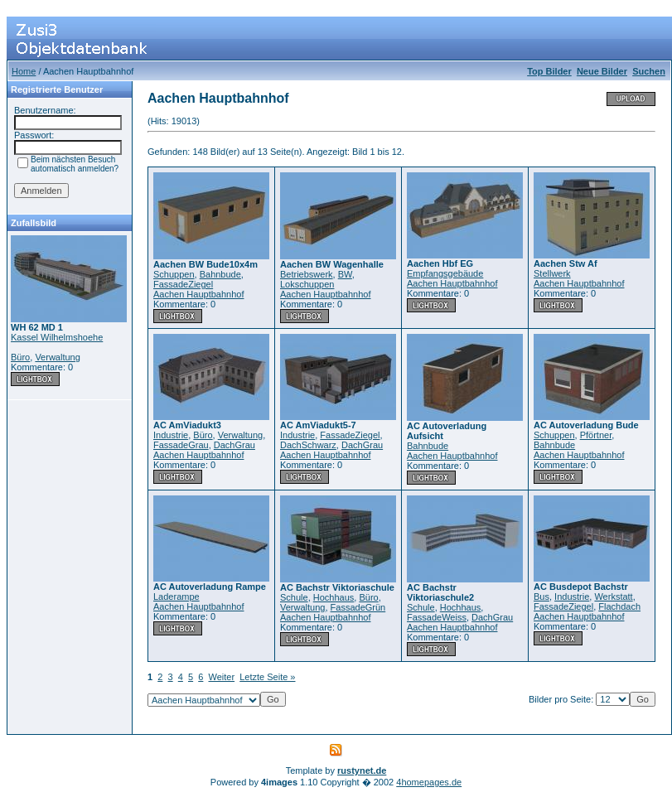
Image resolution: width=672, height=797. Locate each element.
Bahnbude (220, 274)
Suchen (649, 71)
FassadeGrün (358, 607)
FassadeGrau (181, 445)
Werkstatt (613, 597)
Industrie (171, 435)
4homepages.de (429, 782)
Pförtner (596, 435)
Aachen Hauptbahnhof (198, 294)
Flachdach (619, 606)
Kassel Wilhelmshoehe (57, 337)
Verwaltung (57, 357)
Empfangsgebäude (445, 273)
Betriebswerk (307, 274)
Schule (294, 597)
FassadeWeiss (437, 617)
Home (24, 71)
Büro (20, 357)
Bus (541, 597)
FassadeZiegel (183, 284)
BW (345, 274)
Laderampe (176, 597)
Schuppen (174, 274)
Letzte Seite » (267, 677)
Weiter (222, 677)
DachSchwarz (308, 445)
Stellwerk (552, 273)
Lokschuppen (307, 284)
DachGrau (234, 445)
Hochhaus (334, 597)
